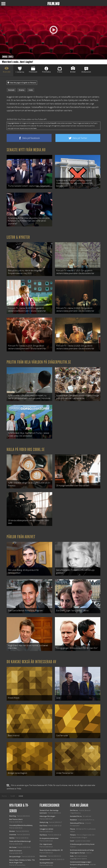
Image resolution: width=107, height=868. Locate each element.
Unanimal (13, 802)
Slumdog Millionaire (46, 831)
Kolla (72, 824)
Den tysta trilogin (15, 824)
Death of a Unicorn (16, 818)
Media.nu (73, 839)
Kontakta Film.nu (76, 784)
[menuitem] (4, 764)
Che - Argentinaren (46, 812)
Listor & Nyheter (18, 233)
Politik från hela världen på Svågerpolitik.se (39, 351)
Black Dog (13, 784)
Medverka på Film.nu (77, 791)
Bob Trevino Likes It (16, 787)
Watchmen (43, 824)
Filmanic (73, 803)
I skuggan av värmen (46, 797)
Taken (42, 840)
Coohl (72, 809)
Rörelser (12, 799)
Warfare (12, 806)
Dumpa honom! (45, 827)
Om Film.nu (74, 778)
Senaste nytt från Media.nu (26, 150)
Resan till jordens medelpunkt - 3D (51, 818)
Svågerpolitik (75, 848)
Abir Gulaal (13, 815)
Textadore (73, 836)
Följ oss (73, 797)
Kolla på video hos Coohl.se (26, 434)
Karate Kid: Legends (16, 861)
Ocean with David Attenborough (20, 809)
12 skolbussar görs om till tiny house (82, 812)
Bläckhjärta (43, 836)
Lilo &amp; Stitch (15, 857)
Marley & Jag (44, 790)
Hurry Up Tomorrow (16, 845)
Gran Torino (44, 793)
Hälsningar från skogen (47, 784)
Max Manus (43, 803)
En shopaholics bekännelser (49, 806)
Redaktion (74, 787)
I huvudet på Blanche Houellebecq (21, 793)
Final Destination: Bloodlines (19, 840)
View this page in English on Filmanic (22, 83)
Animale (12, 836)
